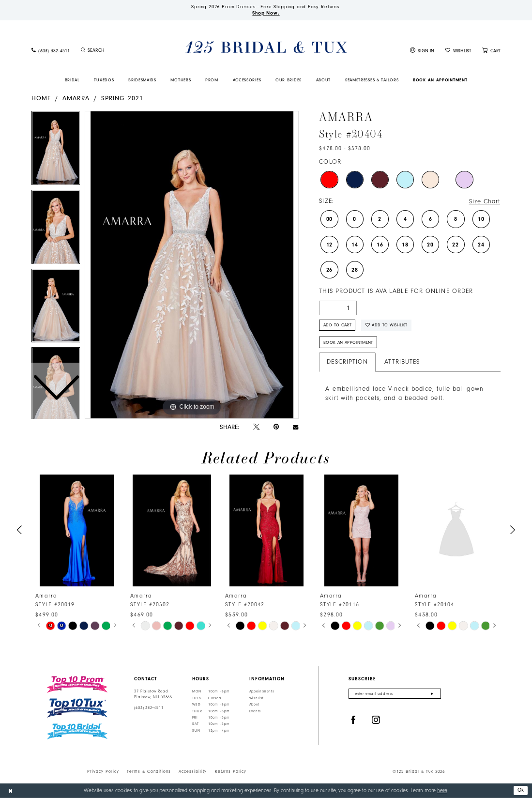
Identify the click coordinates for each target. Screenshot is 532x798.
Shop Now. (266, 13)
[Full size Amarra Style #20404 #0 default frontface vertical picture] (192, 265)
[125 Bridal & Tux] (266, 47)
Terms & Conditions (149, 771)
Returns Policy (231, 771)
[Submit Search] (83, 50)
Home (41, 98)
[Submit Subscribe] (432, 694)
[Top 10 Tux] (77, 708)
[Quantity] (338, 308)
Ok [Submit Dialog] (521, 790)
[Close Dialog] (10, 791)
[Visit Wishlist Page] (458, 51)
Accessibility (193, 771)
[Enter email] (395, 694)
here (442, 790)
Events (255, 711)
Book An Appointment (348, 342)
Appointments (262, 691)
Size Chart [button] (485, 201)
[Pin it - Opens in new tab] (276, 427)
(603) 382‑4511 (149, 708)
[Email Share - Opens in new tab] (296, 427)
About (254, 705)
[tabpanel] (192, 265)
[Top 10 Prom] (77, 684)
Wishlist (257, 698)
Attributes (402, 362)
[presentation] (77, 530)
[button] (422, 51)
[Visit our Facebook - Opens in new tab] (353, 720)
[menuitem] (50, 51)
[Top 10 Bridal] (77, 731)
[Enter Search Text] (118, 50)
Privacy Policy (103, 771)
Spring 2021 (122, 98)
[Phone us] (50, 51)
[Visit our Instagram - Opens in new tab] (376, 720)
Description (347, 362)
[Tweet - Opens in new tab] (256, 427)
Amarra (76, 98)
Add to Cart (337, 325)
